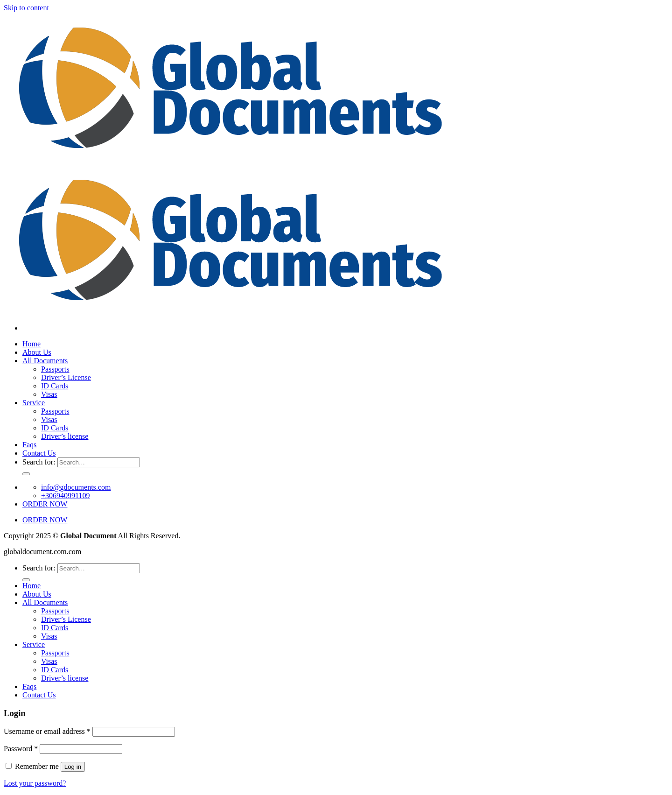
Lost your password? (35, 783)
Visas (49, 394)
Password (21, 749)
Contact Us (39, 453)
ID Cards (55, 386)
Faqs (29, 445)
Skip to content (26, 8)
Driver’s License (66, 377)
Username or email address (47, 731)
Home (31, 344)
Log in (73, 767)
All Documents (45, 361)
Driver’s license (65, 436)
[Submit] (26, 474)
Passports (55, 369)
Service (34, 403)
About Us (37, 352)
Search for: (39, 462)
